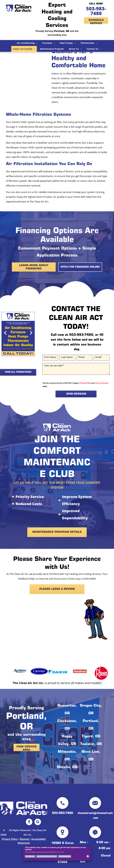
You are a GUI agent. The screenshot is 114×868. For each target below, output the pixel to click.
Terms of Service (102, 383)
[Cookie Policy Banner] (57, 854)
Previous (5, 335)
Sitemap (24, 839)
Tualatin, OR (91, 744)
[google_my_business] (38, 822)
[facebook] (29, 822)
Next (31, 335)
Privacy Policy (85, 383)
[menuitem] (27, 43)
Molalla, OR (67, 767)
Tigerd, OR (91, 737)
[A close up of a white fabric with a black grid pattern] (26, 73)
